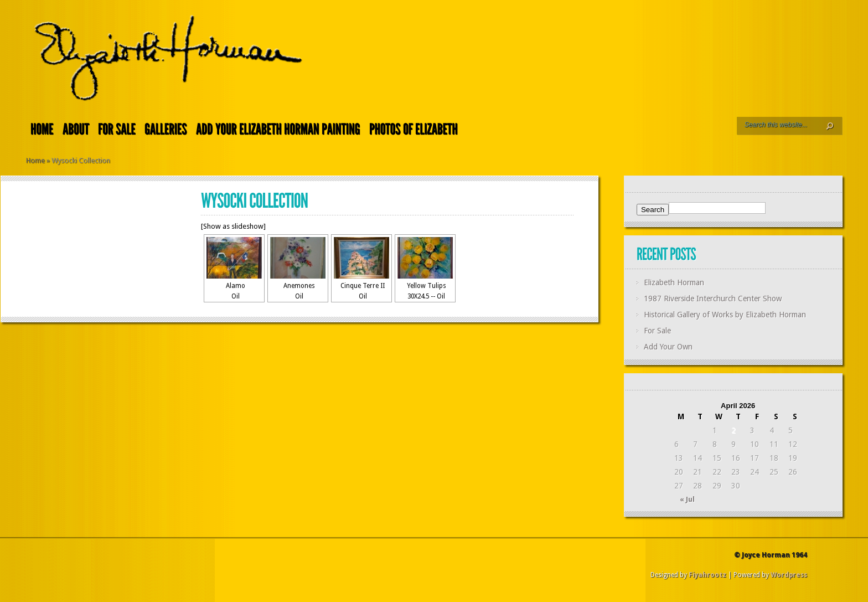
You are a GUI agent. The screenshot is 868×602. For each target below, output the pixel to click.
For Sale (657, 331)
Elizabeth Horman (674, 282)
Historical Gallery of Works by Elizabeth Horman (725, 315)
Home (35, 160)
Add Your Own (668, 347)
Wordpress (789, 575)
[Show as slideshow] (233, 226)
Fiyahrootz (707, 575)
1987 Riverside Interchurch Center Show (713, 299)
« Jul (687, 500)
